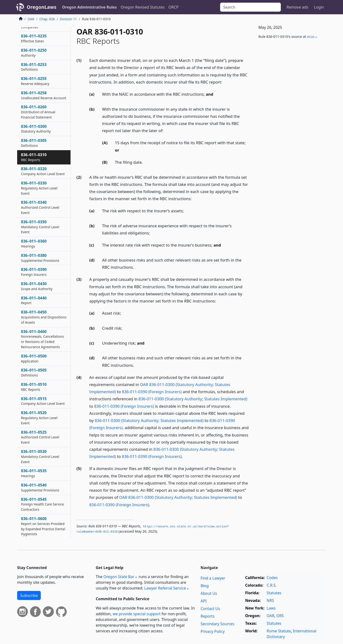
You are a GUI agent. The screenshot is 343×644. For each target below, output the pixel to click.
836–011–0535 (34, 473)
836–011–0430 (37, 286)
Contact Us (210, 609)
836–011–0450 (44, 317)
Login (319, 7)
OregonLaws (42, 7)
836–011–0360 (34, 243)
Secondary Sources (217, 624)
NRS (270, 600)
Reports (208, 616)
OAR (31, 19)
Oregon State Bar (119, 577)
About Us (209, 593)
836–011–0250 (34, 53)
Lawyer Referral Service (165, 588)
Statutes (274, 593)
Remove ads (297, 7)
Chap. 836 (47, 19)
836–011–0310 (34, 157)
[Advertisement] (290, 122)
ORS (280, 616)
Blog (205, 586)
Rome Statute (279, 631)
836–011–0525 (40, 437)
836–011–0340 (40, 207)
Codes (272, 578)
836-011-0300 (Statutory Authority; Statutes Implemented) (193, 399)
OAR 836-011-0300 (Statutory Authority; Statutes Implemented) (178, 497)
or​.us (311, 37)
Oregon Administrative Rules (90, 7)
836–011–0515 (43, 401)
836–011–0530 (40, 456)
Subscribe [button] (29, 595)
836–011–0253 (34, 67)
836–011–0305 (34, 143)
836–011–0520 (39, 418)
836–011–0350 (40, 227)
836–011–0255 (35, 81)
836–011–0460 (42, 339)
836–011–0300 (36, 129)
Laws (271, 608)
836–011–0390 (34, 272)
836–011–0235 (34, 38)
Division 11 (68, 19)
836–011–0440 (34, 300)
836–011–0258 (44, 95)
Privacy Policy (213, 631)
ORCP (173, 7)
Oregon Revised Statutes (143, 7)
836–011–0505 (34, 372)
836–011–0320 (43, 171)
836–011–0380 (40, 258)
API (204, 601)
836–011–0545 (42, 504)
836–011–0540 (40, 487)
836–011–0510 (34, 387)
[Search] (250, 7)
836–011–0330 (39, 188)
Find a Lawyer (213, 578)
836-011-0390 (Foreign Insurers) (152, 392)
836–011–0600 (43, 526)
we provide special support (137, 614)
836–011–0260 (38, 112)
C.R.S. (272, 585)
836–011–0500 (34, 358)
